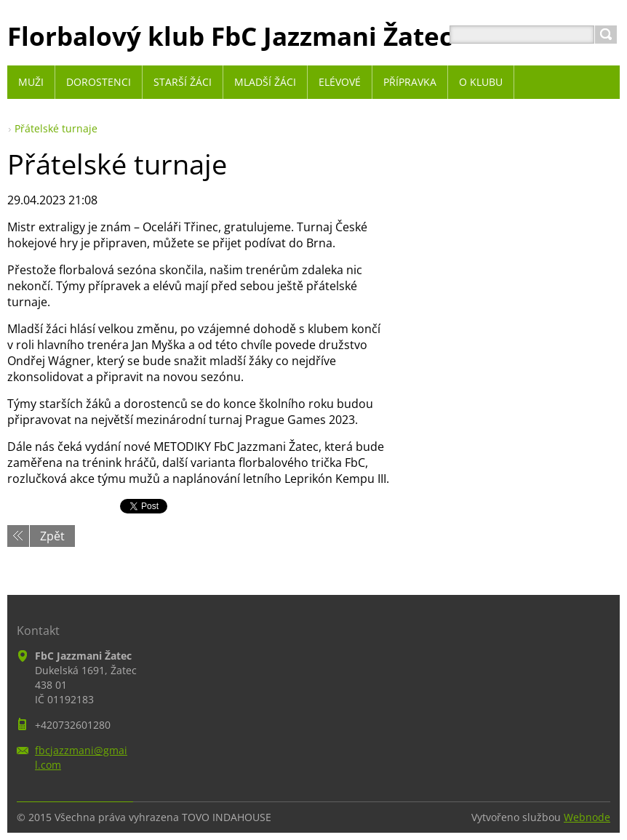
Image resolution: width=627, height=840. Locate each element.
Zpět (52, 536)
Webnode (587, 817)
